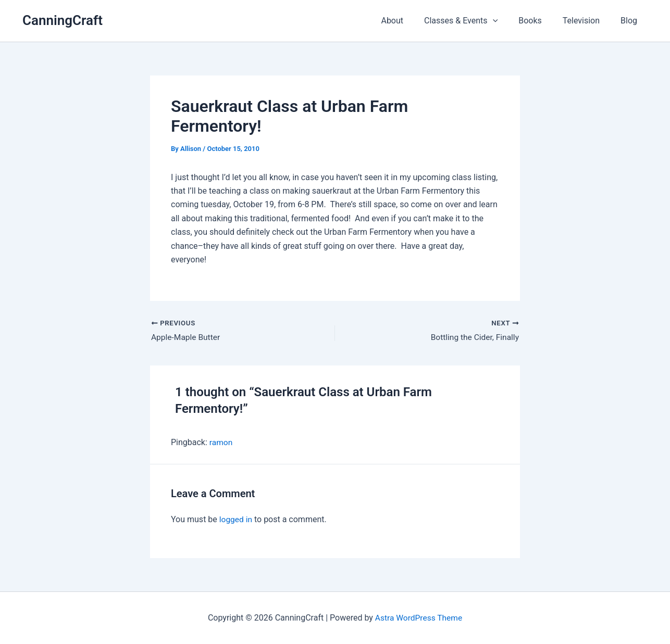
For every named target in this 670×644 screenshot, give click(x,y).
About (411, 21)
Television (587, 21)
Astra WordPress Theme (418, 618)
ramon (221, 443)
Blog (631, 21)
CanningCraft (63, 20)
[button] (507, 21)
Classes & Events (475, 21)
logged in (236, 520)
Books (541, 21)
